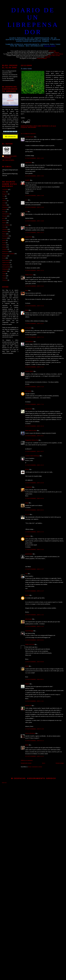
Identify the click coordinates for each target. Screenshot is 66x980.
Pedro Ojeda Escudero (31, 431)
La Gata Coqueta (30, 137)
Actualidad (5, 190)
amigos (4, 192)
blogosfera (5, 194)
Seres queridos (6, 267)
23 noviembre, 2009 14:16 (35, 270)
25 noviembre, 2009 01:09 (35, 729)
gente (4, 218)
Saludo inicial (6, 262)
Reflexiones (32, 127)
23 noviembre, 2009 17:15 (35, 367)
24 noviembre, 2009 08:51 (35, 679)
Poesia (4, 243)
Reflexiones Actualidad (8, 254)
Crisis (4, 203)
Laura (27, 225)
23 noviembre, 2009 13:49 (35, 207)
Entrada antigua (60, 763)
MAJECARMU (29, 371)
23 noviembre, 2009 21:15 (35, 532)
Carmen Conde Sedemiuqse (32, 456)
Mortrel (27, 595)
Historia (4, 221)
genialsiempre (29, 554)
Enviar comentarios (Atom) (35, 767)
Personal (4, 238)
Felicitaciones (6, 214)
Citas (4, 198)
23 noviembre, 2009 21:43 (35, 626)
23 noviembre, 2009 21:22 (35, 549)
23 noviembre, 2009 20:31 (35, 510)
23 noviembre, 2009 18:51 (35, 436)
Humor (4, 223)
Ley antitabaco (6, 225)
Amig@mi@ (29, 487)
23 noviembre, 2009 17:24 (35, 387)
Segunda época (6, 265)
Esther (27, 666)
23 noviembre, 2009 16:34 (35, 306)
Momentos (5, 232)
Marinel (27, 684)
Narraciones (5, 236)
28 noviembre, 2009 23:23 (35, 756)
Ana (26, 212)
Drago (27, 503)
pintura (4, 240)
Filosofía (5, 216)
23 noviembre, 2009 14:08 (35, 221)
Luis (26, 574)
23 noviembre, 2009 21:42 (35, 615)
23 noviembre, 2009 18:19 (35, 426)
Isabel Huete (29, 163)
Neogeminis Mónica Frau (32, 440)
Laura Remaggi (29, 631)
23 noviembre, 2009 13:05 (35, 158)
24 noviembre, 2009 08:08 (35, 662)
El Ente (27, 469)
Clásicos (4, 201)
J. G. (26, 200)
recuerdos (5, 249)
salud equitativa (29, 342)
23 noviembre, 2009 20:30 (35, 483)
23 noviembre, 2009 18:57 (35, 451)
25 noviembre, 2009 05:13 (35, 741)
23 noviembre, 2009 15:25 (35, 286)
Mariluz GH (28, 706)
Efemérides (5, 207)
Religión (4, 256)
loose (27, 290)
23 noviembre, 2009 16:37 (35, 323)
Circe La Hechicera (30, 733)
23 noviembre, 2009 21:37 (35, 569)
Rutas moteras (6, 260)
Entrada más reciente (26, 763)
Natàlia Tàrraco (29, 275)
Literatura (5, 229)
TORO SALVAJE (30, 644)
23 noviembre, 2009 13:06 (35, 176)
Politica (4, 245)
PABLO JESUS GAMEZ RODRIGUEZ (10, 157)
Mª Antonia (28, 391)
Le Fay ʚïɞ (28, 328)
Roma (4, 258)
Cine (3, 196)
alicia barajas (29, 619)
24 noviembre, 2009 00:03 (35, 640)
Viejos (4, 278)
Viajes (4, 274)
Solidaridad (5, 269)
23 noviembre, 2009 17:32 (35, 404)
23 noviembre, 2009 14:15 (35, 232)
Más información (10, 137)
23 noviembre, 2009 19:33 (35, 465)
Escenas (4, 209)
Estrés (4, 212)
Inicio (44, 763)
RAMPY (28, 180)
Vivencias (5, 280)
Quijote (4, 247)
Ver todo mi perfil (8, 160)
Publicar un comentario (27, 760)
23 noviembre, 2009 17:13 (35, 337)
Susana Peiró (29, 237)
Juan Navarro (29, 409)
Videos (4, 276)
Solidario (5, 271)
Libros (4, 227)
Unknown (28, 536)
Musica (4, 234)
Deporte (4, 205)
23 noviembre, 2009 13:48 (35, 196)
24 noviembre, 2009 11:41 (35, 701)
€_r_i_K (27, 514)
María (27, 310)
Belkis (27, 745)
